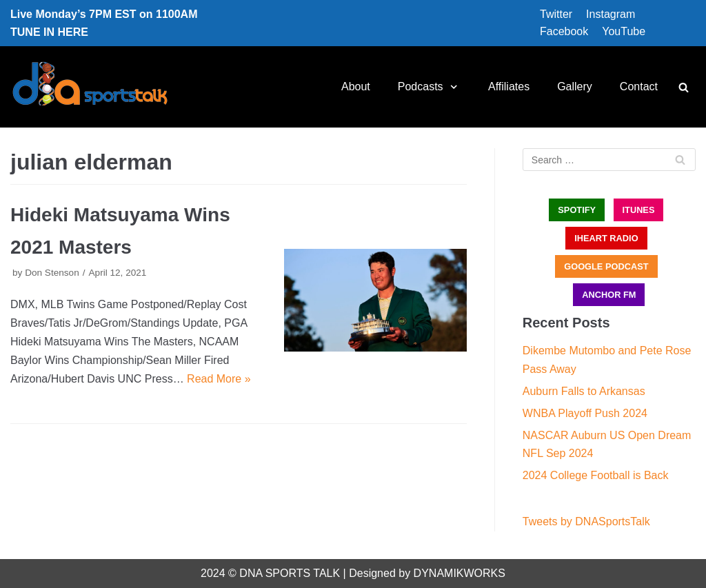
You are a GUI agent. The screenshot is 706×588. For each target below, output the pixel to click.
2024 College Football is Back (596, 475)
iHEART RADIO (606, 238)
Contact (639, 87)
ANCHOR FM (609, 295)
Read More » (219, 379)
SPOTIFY (577, 210)
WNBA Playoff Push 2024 (585, 413)
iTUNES (639, 210)
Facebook (564, 31)
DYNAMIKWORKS (460, 573)
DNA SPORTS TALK (290, 573)
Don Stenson (52, 273)
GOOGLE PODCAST (606, 266)
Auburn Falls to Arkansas (584, 391)
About (356, 87)
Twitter (556, 14)
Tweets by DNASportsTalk (586, 521)
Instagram (611, 14)
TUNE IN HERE (49, 32)
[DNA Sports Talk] (90, 87)
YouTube (624, 31)
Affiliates (509, 87)
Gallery (575, 87)
